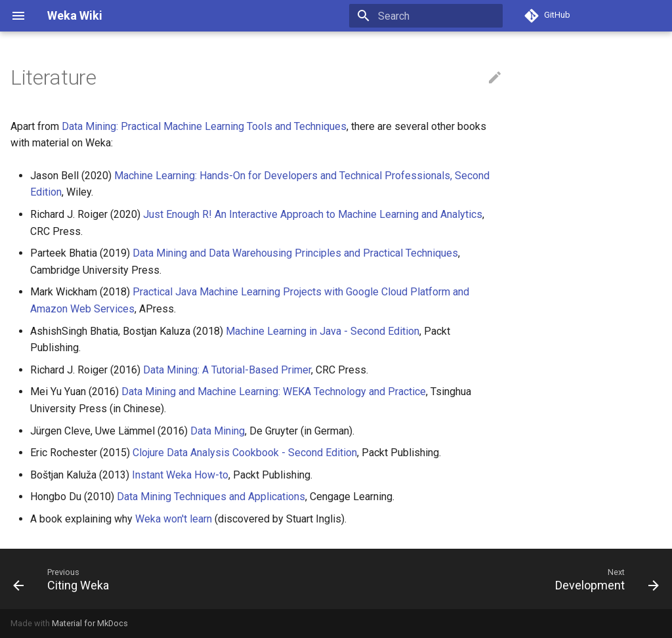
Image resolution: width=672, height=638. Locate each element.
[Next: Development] (604, 579)
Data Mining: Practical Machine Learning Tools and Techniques (204, 126)
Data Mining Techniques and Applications (211, 497)
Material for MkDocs (90, 623)
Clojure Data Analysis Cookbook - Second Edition (245, 453)
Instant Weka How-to (180, 475)
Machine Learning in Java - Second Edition (323, 331)
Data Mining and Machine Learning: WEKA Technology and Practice (274, 392)
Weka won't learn (174, 519)
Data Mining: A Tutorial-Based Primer (227, 370)
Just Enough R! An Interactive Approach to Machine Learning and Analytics (313, 214)
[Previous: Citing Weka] (64, 579)
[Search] (426, 16)
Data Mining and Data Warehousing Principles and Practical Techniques (295, 253)
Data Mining (218, 431)
